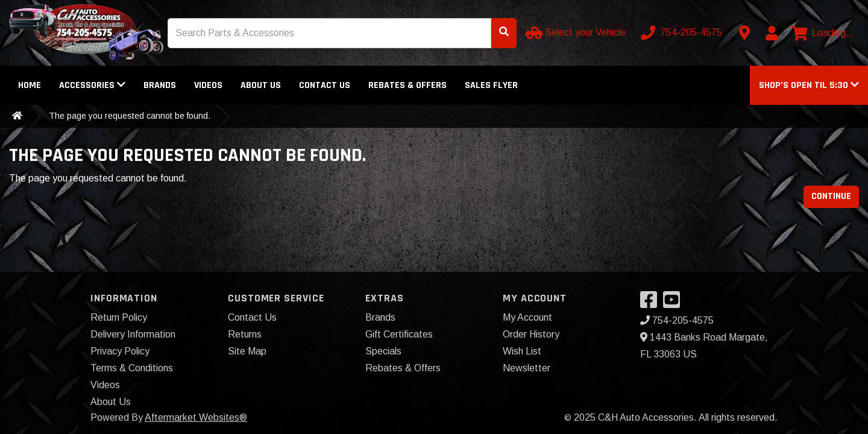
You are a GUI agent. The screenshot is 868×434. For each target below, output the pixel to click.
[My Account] (772, 33)
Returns (245, 334)
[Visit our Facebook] (652, 303)
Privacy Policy (120, 351)
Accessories (92, 85)
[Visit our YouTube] (675, 303)
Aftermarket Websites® (196, 417)
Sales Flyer (491, 85)
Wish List (522, 351)
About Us (261, 85)
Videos (208, 85)
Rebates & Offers (407, 85)
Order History (531, 334)
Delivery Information (133, 334)
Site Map (247, 351)
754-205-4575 (677, 320)
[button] (809, 85)
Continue (831, 196)
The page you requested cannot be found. (130, 116)
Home (30, 85)
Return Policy (119, 317)
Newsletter (527, 368)
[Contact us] (744, 33)
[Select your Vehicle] (577, 33)
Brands (160, 85)
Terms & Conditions (132, 368)
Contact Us (325, 85)
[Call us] (683, 33)
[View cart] (823, 33)
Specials (383, 351)
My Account (527, 317)
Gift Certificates (399, 334)
